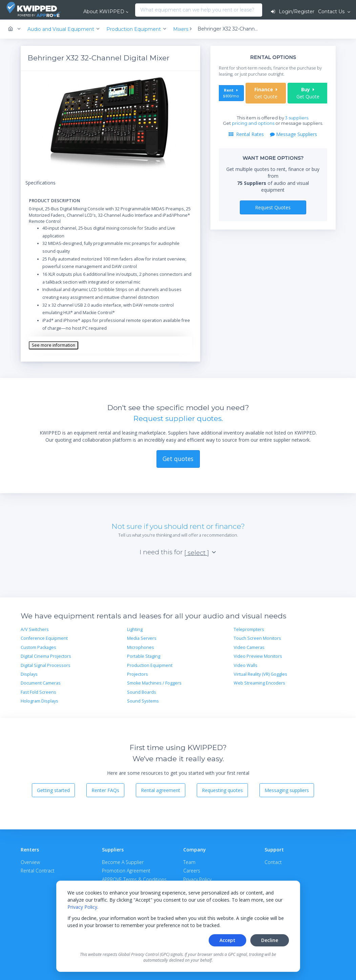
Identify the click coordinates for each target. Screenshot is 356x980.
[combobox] (137, 10)
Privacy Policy (82, 907)
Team (189, 862)
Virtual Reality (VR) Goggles (260, 674)
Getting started (53, 790)
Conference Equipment (44, 638)
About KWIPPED (104, 12)
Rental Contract (38, 871)
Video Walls (246, 665)
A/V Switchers (35, 629)
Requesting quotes (222, 790)
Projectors (138, 674)
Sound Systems (143, 701)
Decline (270, 940)
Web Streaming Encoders (259, 683)
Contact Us (332, 12)
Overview (30, 862)
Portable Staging (144, 656)
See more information (54, 345)
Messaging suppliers (287, 790)
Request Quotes (273, 207)
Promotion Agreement (126, 871)
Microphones (141, 647)
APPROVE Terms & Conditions (134, 879)
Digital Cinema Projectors (46, 656)
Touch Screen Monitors (257, 638)
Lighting (135, 629)
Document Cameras (41, 683)
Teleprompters (249, 629)
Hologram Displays (39, 701)
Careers (192, 871)
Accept (227, 940)
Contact (273, 862)
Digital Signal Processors (46, 665)
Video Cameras (249, 647)
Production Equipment (150, 665)
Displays (29, 674)
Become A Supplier (123, 862)
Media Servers (142, 638)
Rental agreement (161, 790)
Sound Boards (142, 692)
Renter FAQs (105, 790)
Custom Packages (38, 647)
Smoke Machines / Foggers (154, 683)
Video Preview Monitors (258, 656)
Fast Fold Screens (38, 692)
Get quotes (178, 459)
